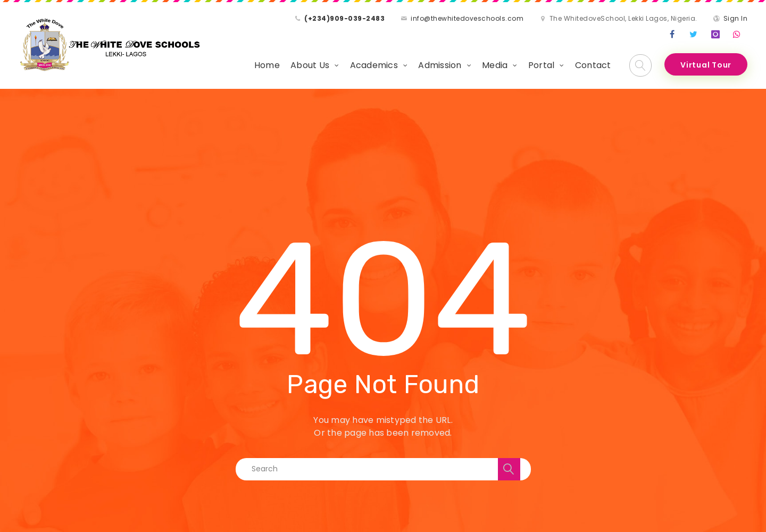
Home (267, 65)
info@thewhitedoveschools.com (467, 18)
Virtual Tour (706, 65)
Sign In (736, 18)
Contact (593, 65)
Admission (440, 65)
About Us (310, 65)
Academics (374, 65)
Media (495, 65)
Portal (542, 65)
